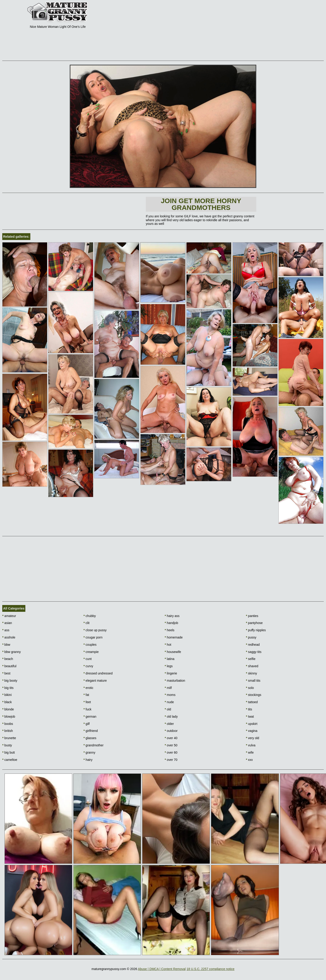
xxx (249, 760)
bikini (7, 695)
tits (249, 709)
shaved (252, 666)
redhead (253, 645)
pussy (251, 637)
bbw (6, 645)
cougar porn (93, 637)
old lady (171, 717)
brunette (9, 738)
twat (250, 717)
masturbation (175, 681)
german (90, 717)
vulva (251, 745)
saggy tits (254, 652)
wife (250, 752)
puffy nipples (256, 630)
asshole (9, 637)
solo (250, 688)
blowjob (9, 717)
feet (87, 702)
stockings (254, 695)
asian (7, 623)
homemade (174, 637)
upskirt (252, 724)
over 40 (171, 738)
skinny (251, 673)
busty (7, 745)
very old (252, 738)
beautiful (9, 666)
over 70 (171, 760)
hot (168, 645)
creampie (91, 652)
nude (169, 702)
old (168, 709)
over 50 (171, 745)
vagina (252, 731)
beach (8, 659)
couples (90, 645)
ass (6, 630)
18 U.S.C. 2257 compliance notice (211, 969)
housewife (173, 652)
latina (170, 659)
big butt (8, 752)
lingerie (171, 673)
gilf (87, 724)
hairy (88, 760)
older (169, 724)
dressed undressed (98, 673)
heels (170, 630)
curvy (88, 666)
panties (252, 616)
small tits (253, 681)
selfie (251, 659)
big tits (8, 688)
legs (169, 666)
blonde (8, 709)
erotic (89, 688)
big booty (10, 681)
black (7, 702)
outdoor (171, 731)
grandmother (94, 745)
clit (86, 623)
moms (170, 695)
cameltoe (10, 760)
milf (168, 688)
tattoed (252, 702)
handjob (171, 623)
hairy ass (172, 616)
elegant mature (95, 681)
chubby (90, 616)
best (6, 673)
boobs (8, 724)
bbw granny (12, 652)
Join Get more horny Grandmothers (201, 204)
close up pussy (95, 630)
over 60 (171, 752)
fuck (87, 709)
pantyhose (254, 623)
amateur (9, 616)
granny (89, 752)
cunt (88, 659)
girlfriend (91, 731)
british (8, 731)
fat (86, 695)
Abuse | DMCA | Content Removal (162, 969)
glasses (90, 738)
